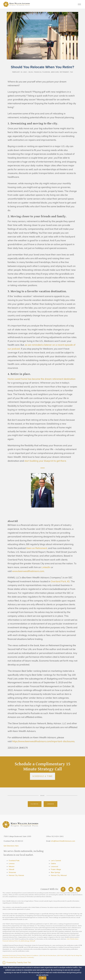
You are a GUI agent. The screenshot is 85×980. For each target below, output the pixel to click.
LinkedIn (46, 567)
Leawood (54, 866)
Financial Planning (42, 72)
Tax (72, 72)
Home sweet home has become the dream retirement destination (42, 379)
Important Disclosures (9, 955)
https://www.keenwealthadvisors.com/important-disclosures (43, 741)
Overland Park (14, 860)
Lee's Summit (56, 860)
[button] (42, 973)
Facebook (35, 804)
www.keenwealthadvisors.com (28, 571)
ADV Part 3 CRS (62, 955)
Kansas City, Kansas (16, 875)
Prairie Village (56, 869)
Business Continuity (27, 957)
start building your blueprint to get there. (45, 461)
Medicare (55, 72)
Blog (31, 72)
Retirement (64, 72)
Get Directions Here (11, 846)
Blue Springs (55, 872)
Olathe (53, 863)
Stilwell (11, 869)
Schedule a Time (42, 776)
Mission (12, 866)
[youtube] (71, 889)
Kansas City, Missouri (59, 875)
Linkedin (50, 804)
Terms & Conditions (32, 955)
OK (42, 978)
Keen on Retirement (37, 548)
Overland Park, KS (60, 581)
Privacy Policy (21, 955)
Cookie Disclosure (15, 957)
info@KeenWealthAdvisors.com (63, 841)
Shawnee (12, 872)
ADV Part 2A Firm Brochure (48, 955)
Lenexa (12, 863)
